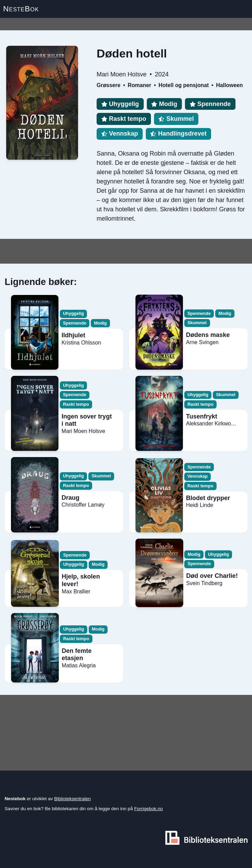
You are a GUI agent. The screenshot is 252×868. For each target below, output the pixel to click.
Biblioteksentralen (73, 799)
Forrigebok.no (148, 809)
